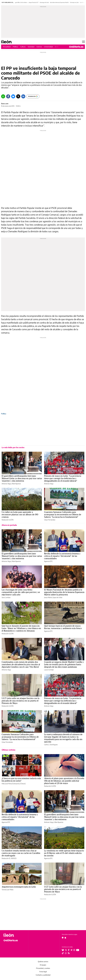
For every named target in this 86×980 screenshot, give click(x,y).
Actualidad (7, 47)
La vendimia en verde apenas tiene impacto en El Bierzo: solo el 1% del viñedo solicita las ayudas (64, 853)
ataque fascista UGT (34, 2)
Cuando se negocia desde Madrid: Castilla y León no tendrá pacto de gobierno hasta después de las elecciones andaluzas (64, 665)
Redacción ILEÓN (8, 520)
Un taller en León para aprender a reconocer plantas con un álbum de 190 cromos (20, 515)
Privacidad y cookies (43, 968)
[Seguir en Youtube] (78, 950)
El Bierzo (58, 47)
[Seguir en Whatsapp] (66, 953)
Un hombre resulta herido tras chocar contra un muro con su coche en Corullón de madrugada (21, 853)
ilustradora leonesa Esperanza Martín (59, 2)
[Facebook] (8, 96)
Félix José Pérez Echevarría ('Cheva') (14, 784)
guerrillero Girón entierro (21, 2)
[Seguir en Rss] (69, 953)
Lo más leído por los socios (13, 447)
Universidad (48, 47)
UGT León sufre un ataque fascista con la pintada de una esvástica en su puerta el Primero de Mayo (21, 701)
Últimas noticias (9, 750)
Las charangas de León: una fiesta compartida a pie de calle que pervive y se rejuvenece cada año (21, 592)
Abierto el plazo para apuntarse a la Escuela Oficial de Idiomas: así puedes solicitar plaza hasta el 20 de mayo (64, 781)
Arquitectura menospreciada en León (19, 887)
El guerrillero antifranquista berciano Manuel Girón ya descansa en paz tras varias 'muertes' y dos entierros (22, 478)
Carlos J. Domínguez (51, 745)
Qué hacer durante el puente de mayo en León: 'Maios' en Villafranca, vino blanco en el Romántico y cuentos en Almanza (21, 628)
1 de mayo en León (74, 2)
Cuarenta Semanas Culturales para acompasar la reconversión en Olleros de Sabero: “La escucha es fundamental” (63, 515)
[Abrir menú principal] (83, 42)
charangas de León (44, 2)
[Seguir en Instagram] (74, 950)
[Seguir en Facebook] (69, 950)
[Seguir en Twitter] (66, 950)
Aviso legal (43, 972)
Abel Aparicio (16, 484)
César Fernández (50, 520)
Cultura (23, 47)
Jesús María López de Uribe (53, 597)
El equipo (43, 965)
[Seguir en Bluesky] (63, 950)
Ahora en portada (9, 525)
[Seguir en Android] (63, 938)
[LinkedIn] (23, 96)
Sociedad (31, 47)
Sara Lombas (6, 597)
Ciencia (39, 47)
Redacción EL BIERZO (9, 858)
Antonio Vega (6, 484)
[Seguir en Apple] (65, 938)
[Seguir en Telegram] (71, 950)
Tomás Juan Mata (8, 890)
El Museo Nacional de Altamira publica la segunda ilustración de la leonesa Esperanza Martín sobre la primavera (64, 592)
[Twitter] (18, 96)
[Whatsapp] (3, 96)
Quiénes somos (43, 962)
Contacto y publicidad (43, 975)
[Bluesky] (13, 96)
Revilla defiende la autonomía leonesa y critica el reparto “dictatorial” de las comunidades (62, 556)
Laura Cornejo (49, 670)
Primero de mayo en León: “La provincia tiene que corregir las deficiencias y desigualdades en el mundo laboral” (63, 478)
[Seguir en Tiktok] (63, 953)
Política (15, 47)
